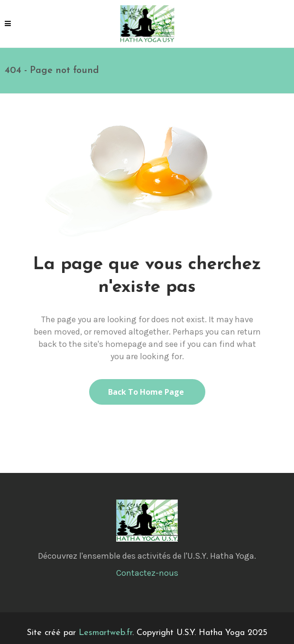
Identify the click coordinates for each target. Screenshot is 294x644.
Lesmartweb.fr (106, 633)
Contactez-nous (147, 573)
